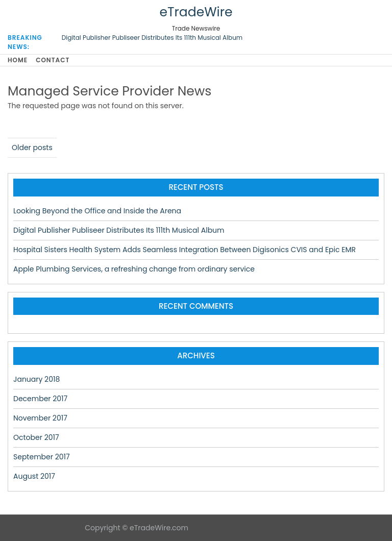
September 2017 (42, 457)
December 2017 (40, 399)
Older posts (32, 147)
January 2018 (36, 379)
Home (18, 60)
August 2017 (34, 476)
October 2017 (36, 437)
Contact (53, 60)
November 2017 (40, 418)
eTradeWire (196, 12)
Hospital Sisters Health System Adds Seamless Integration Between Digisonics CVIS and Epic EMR (185, 250)
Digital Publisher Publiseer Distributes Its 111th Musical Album (152, 38)
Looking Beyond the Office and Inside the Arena (97, 211)
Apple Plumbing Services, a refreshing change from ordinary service (134, 269)
